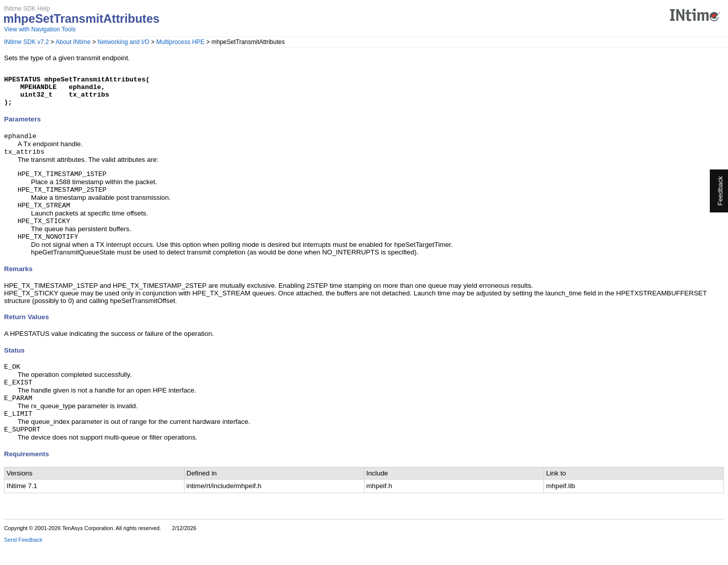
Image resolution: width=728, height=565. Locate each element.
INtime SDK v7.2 (27, 42)
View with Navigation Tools (40, 29)
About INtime (73, 42)
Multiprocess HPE (180, 42)
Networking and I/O (124, 42)
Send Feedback (23, 558)
